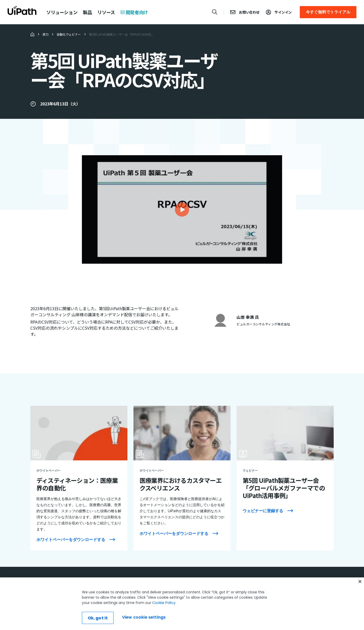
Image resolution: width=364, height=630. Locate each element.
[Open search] (215, 12)
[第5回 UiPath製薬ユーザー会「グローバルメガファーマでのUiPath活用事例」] (285, 478)
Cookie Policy (164, 617)
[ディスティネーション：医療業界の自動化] (79, 478)
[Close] (360, 595)
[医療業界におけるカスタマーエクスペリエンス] (182, 478)
